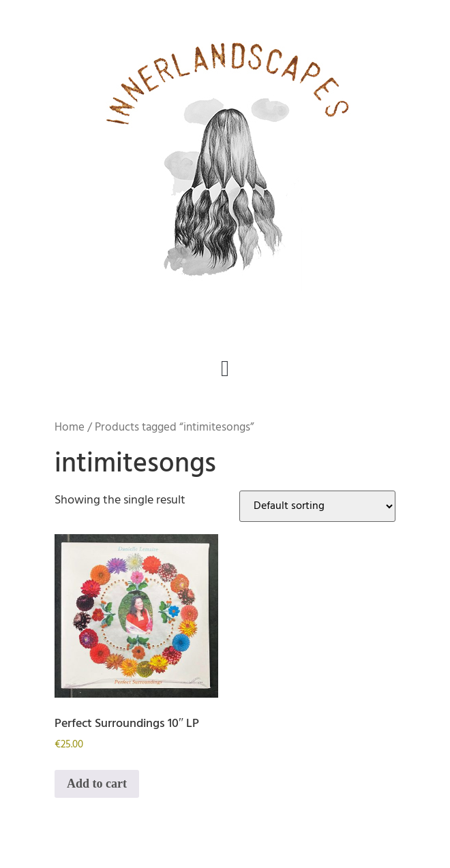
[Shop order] (317, 506)
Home (70, 427)
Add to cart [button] (97, 784)
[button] (225, 369)
